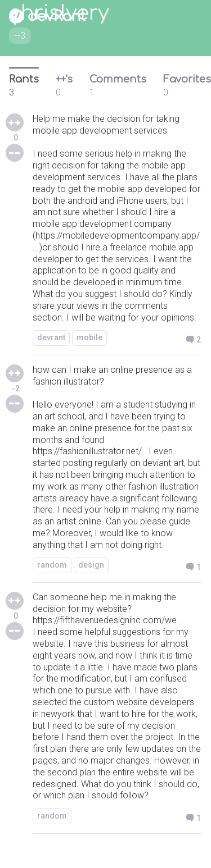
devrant (51, 337)
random (52, 565)
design (91, 565)
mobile (89, 337)
